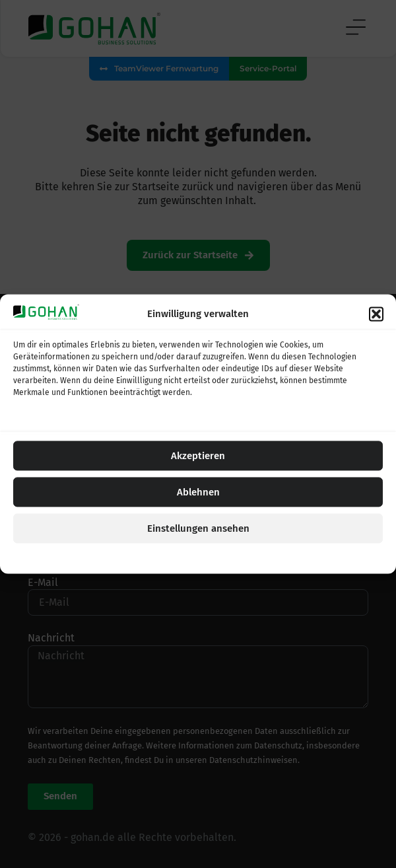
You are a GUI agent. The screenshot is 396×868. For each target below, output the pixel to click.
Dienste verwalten (53, 416)
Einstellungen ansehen (198, 528)
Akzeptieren (198, 456)
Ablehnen (198, 492)
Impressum (266, 558)
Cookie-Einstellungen (149, 558)
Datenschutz (216, 558)
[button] (376, 314)
